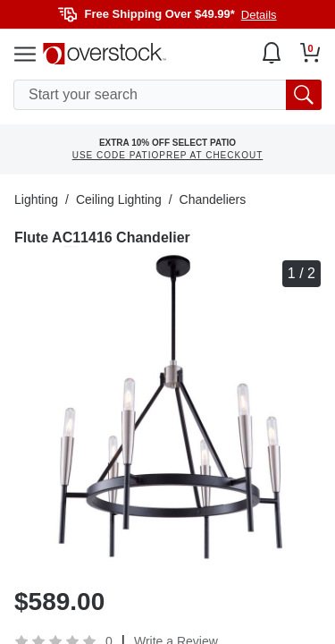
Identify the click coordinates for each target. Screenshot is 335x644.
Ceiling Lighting (119, 199)
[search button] (304, 95)
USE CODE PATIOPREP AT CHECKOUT (168, 155)
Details (259, 15)
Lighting (36, 199)
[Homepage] (105, 54)
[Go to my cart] (310, 53)
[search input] (167, 95)
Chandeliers (213, 199)
